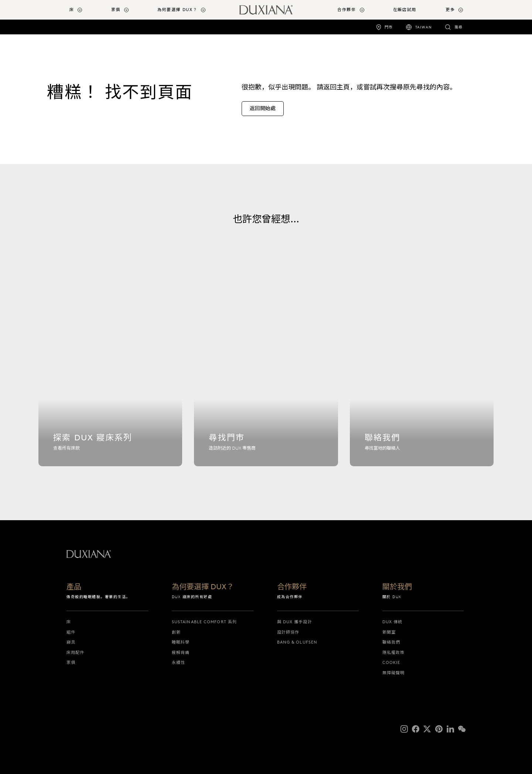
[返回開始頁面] (266, 10)
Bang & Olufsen (297, 642)
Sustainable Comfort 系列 (204, 622)
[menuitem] (87, 10)
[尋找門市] (266, 383)
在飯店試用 (405, 10)
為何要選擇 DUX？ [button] (178, 10)
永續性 (178, 662)
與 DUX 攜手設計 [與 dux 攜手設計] (295, 622)
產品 (74, 587)
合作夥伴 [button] (347, 10)
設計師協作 (288, 632)
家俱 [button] (116, 10)
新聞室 (389, 632)
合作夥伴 (292, 587)
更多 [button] (450, 10)
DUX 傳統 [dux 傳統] (393, 622)
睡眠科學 (181, 642)
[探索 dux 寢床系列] (110, 383)
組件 (71, 632)
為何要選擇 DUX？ (203, 587)
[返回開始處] (263, 109)
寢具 (71, 642)
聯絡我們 (391, 642)
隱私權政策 (394, 652)
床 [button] (72, 10)
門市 (389, 27)
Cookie (391, 662)
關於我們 (397, 587)
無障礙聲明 (394, 673)
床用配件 (75, 652)
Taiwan (424, 27)
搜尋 (458, 27)
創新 (176, 632)
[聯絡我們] (422, 383)
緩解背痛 (181, 652)
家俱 (71, 662)
